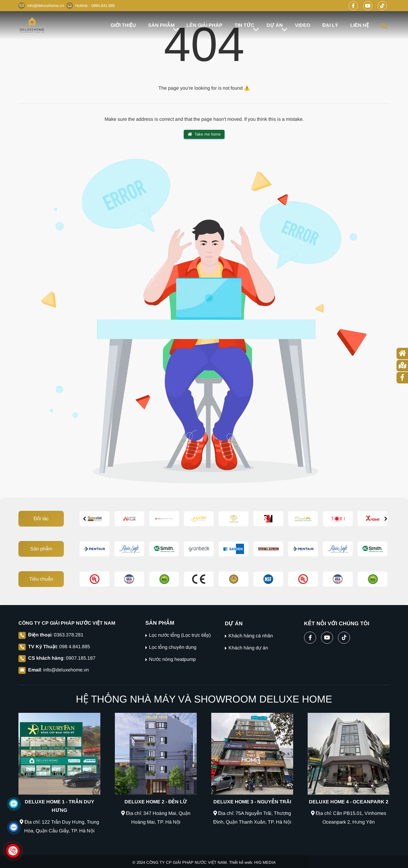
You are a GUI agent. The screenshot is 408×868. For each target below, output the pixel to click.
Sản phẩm (41, 549)
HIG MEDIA (265, 862)
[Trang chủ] (402, 354)
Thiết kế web (240, 862)
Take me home (204, 134)
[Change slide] (85, 519)
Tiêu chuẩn (41, 579)
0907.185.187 (81, 658)
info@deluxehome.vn (66, 670)
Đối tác (41, 519)
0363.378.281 (69, 635)
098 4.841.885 (75, 647)
